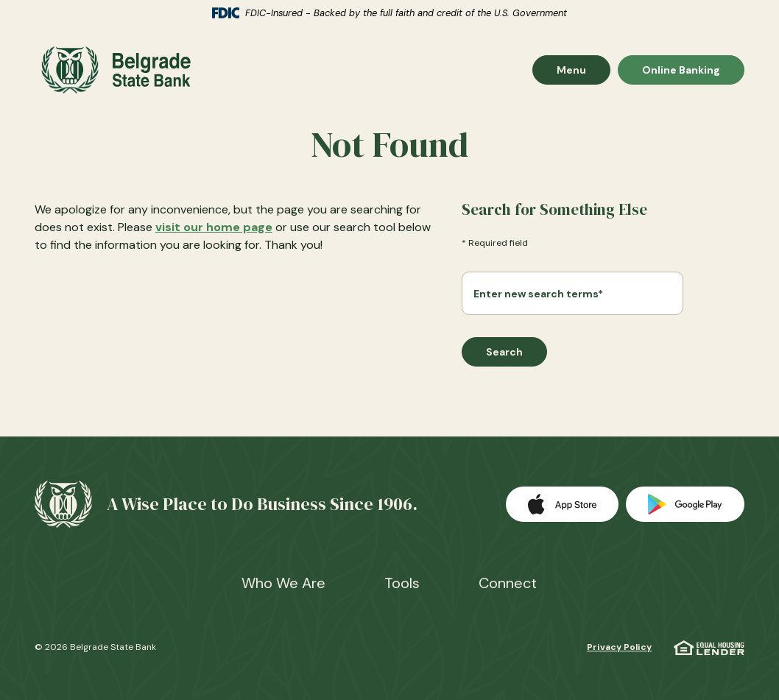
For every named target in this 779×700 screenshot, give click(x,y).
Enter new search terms (538, 294)
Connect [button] (508, 583)
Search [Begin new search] (504, 352)
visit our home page (214, 227)
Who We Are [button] (283, 583)
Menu (583, 70)
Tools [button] (402, 583)
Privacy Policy (619, 647)
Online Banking (681, 70)
